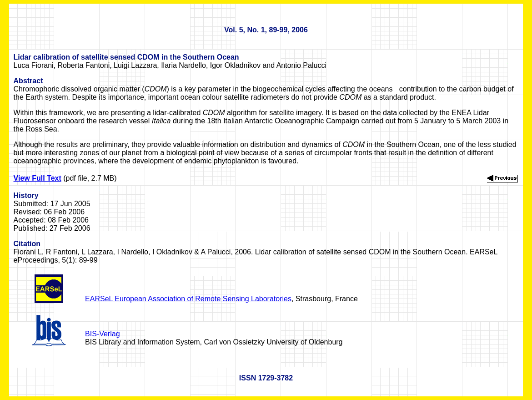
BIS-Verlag (102, 334)
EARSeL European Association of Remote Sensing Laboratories (188, 299)
